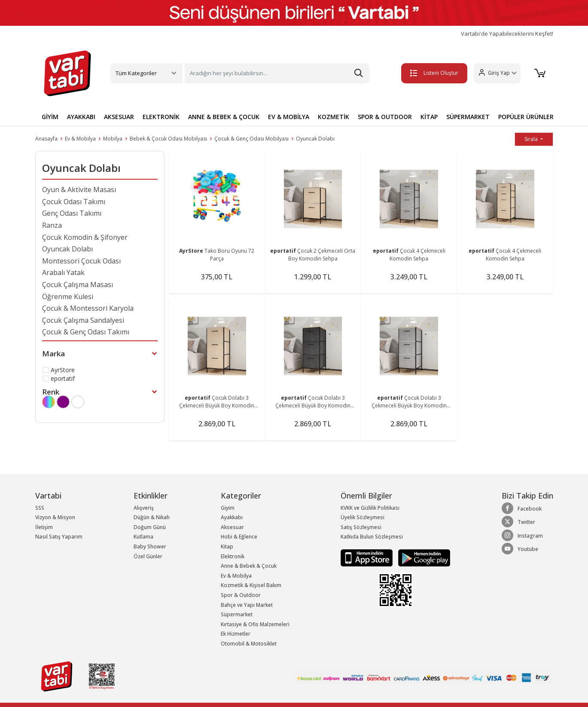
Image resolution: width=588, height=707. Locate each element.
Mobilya (113, 139)
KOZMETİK (334, 117)
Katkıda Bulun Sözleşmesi (372, 537)
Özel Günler (148, 556)
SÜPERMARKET (468, 117)
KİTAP (429, 117)
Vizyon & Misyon (55, 517)
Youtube (520, 549)
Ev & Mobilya (80, 139)
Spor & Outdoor (241, 595)
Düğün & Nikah (152, 517)
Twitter (518, 522)
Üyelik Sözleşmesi (363, 517)
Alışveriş (144, 508)
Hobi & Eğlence (239, 537)
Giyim (228, 508)
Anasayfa (46, 139)
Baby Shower (150, 546)
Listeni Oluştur (431, 73)
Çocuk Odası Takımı (74, 202)
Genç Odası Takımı (72, 213)
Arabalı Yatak (63, 272)
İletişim (44, 527)
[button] (494, 73)
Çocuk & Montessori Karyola (88, 308)
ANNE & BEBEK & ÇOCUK (224, 117)
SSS (40, 508)
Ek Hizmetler (236, 634)
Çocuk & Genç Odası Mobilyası (251, 139)
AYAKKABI (81, 117)
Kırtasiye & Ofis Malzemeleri (255, 624)
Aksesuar (232, 527)
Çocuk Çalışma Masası (78, 285)
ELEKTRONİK (161, 117)
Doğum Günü (150, 527)
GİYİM (50, 117)
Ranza (52, 225)
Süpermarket (237, 614)
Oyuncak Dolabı (315, 139)
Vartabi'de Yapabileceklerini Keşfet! (507, 34)
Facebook (522, 508)
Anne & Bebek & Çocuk (249, 566)
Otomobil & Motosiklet (249, 644)
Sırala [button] (532, 139)
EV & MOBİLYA (289, 117)
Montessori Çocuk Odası (81, 261)
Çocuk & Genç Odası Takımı (86, 332)
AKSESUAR (119, 117)
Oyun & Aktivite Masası (79, 190)
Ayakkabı (232, 517)
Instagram (522, 536)
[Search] (277, 73)
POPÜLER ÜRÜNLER (526, 117)
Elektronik (233, 556)
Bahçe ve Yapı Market (247, 605)
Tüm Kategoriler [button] (136, 73)
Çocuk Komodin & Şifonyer (85, 237)
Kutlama (143, 537)
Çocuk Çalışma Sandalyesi (83, 320)
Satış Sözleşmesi (361, 527)
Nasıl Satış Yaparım (59, 537)
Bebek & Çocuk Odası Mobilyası (168, 139)
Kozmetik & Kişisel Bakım (251, 585)
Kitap (227, 546)
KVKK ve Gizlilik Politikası (370, 508)
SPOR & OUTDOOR (385, 117)
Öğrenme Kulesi (68, 297)
